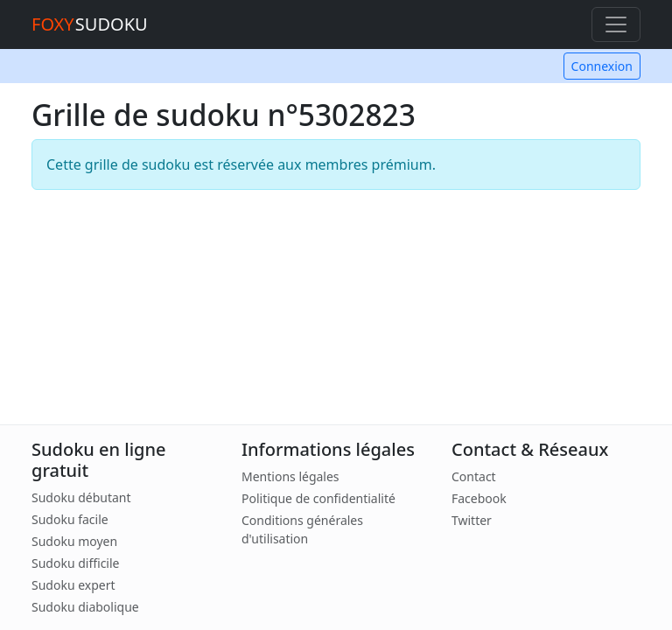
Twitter (472, 520)
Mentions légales (290, 476)
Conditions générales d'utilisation (302, 529)
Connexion (602, 66)
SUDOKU (90, 24)
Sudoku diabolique (85, 607)
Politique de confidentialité (318, 498)
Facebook (479, 498)
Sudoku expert (73, 585)
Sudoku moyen (74, 541)
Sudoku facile (70, 519)
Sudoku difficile (76, 563)
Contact (474, 476)
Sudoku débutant (81, 497)
